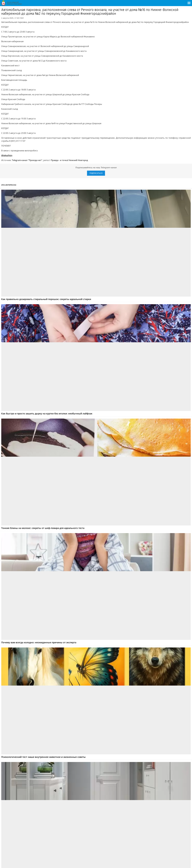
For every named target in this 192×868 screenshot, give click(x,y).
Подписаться (96, 173)
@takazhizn (7, 155)
